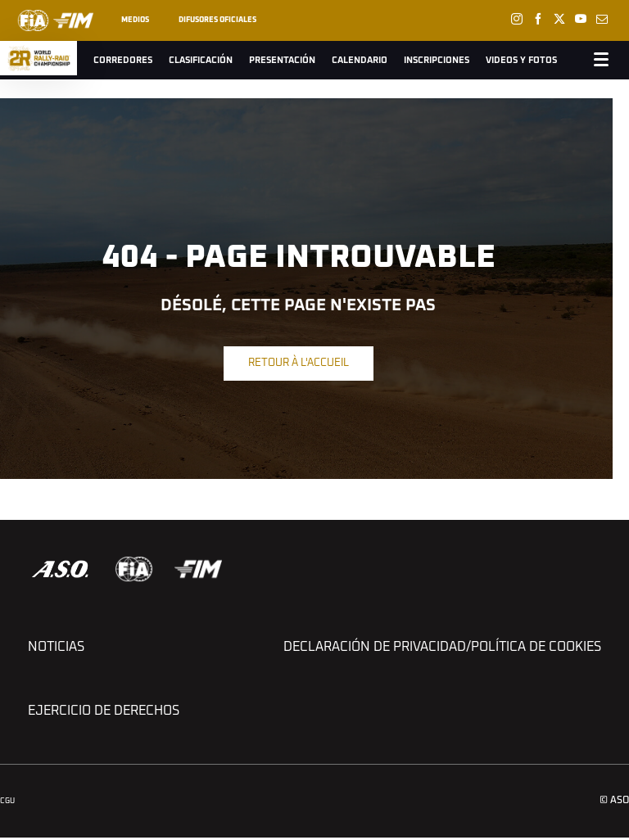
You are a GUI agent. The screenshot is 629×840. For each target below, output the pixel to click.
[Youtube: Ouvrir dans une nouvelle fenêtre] (581, 19)
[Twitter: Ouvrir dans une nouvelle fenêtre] (559, 19)
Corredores (123, 60)
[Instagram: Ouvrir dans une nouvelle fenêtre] (517, 19)
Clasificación (201, 60)
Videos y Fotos (521, 60)
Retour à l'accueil (299, 363)
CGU (7, 801)
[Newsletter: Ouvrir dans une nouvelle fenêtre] (602, 19)
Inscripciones (437, 60)
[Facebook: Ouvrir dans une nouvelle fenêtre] (538, 19)
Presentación (282, 60)
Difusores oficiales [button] (217, 20)
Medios (135, 20)
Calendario (360, 60)
